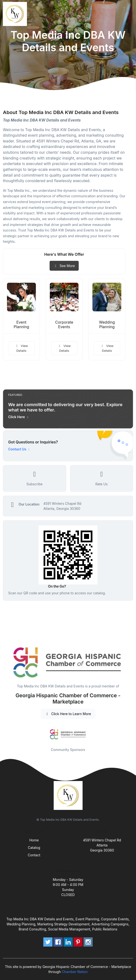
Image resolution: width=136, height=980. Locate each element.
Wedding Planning (107, 325)
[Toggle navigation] (129, 14)
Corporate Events (64, 325)
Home (34, 840)
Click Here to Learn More (68, 714)
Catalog (34, 848)
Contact (34, 855)
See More (64, 266)
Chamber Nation (75, 972)
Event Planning (21, 325)
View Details (21, 348)
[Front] (16, 14)
